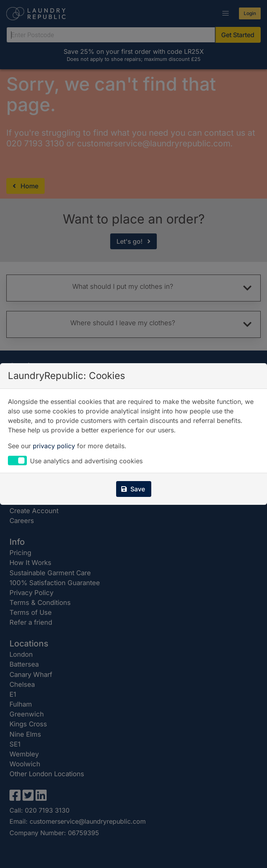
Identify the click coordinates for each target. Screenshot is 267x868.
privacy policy (54, 446)
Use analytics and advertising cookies (86, 461)
